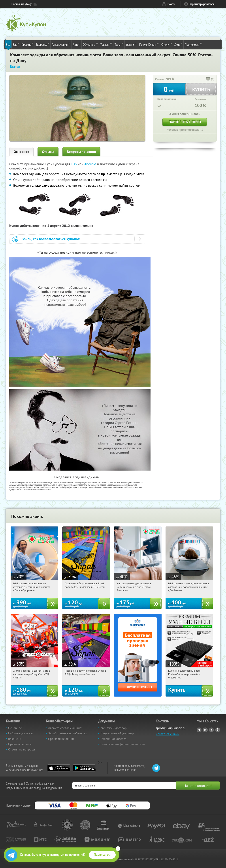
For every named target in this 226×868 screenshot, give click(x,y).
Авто (77, 44)
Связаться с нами (168, 734)
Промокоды (193, 44)
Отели (167, 44)
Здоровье (42, 44)
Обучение (90, 44)
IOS (74, 164)
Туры (119, 44)
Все (8, 44)
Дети (178, 44)
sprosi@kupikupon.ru (171, 728)
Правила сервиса (20, 744)
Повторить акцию (185, 122)
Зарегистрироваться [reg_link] (202, 4)
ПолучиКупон (149, 44)
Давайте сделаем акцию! (65, 728)
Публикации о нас (21, 733)
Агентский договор (114, 728)
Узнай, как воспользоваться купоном (51, 239)
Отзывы (48, 152)
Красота (27, 44)
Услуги (131, 44)
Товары (106, 44)
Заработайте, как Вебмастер (68, 733)
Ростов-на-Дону (22, 4)
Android (91, 164)
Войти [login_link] (171, 4)
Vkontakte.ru (205, 730)
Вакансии (15, 739)
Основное (21, 152)
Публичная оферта (113, 739)
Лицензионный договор (117, 733)
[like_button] (208, 79)
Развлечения (61, 44)
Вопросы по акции (81, 152)
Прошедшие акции (61, 739)
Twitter (211, 730)
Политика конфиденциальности (123, 744)
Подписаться (103, 855)
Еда (16, 44)
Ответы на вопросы (22, 749)
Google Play (84, 768)
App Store (59, 768)
